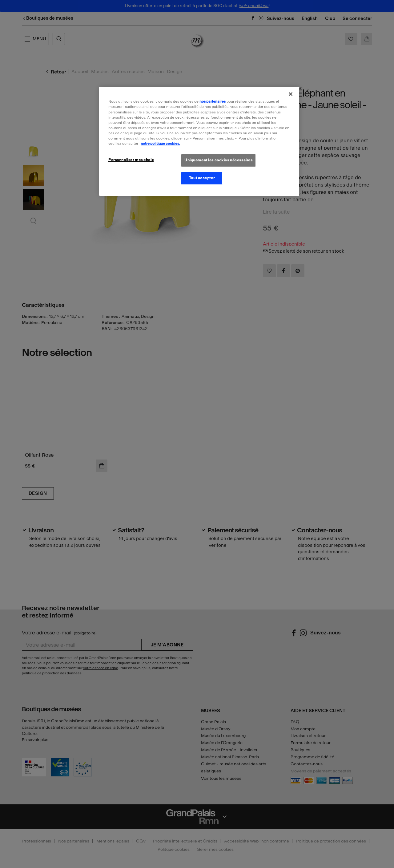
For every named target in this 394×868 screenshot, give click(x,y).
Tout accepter (202, 178)
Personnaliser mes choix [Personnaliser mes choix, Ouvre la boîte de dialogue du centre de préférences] (131, 160)
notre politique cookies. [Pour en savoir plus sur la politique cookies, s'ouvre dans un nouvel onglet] (160, 144)
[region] (199, 141)
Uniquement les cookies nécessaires (218, 160)
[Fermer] (291, 94)
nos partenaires (213, 101)
